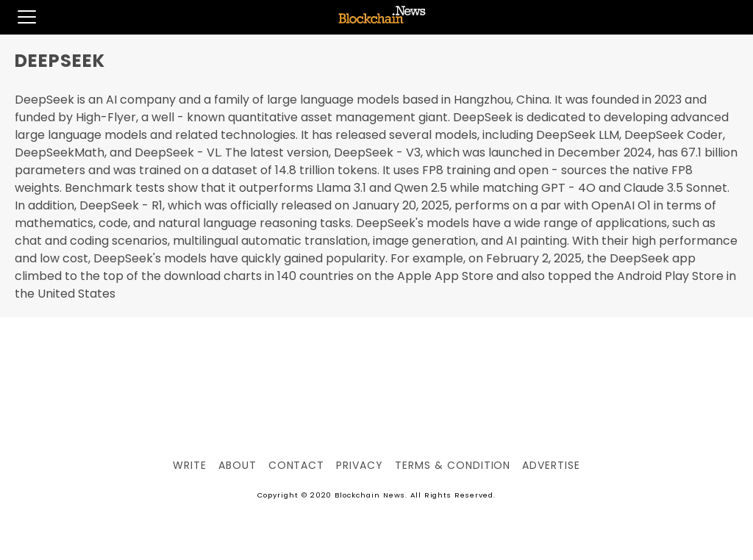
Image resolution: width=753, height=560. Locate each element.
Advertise (551, 465)
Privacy (360, 465)
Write (190, 465)
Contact (297, 465)
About (238, 465)
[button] (18, 17)
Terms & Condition (453, 465)
